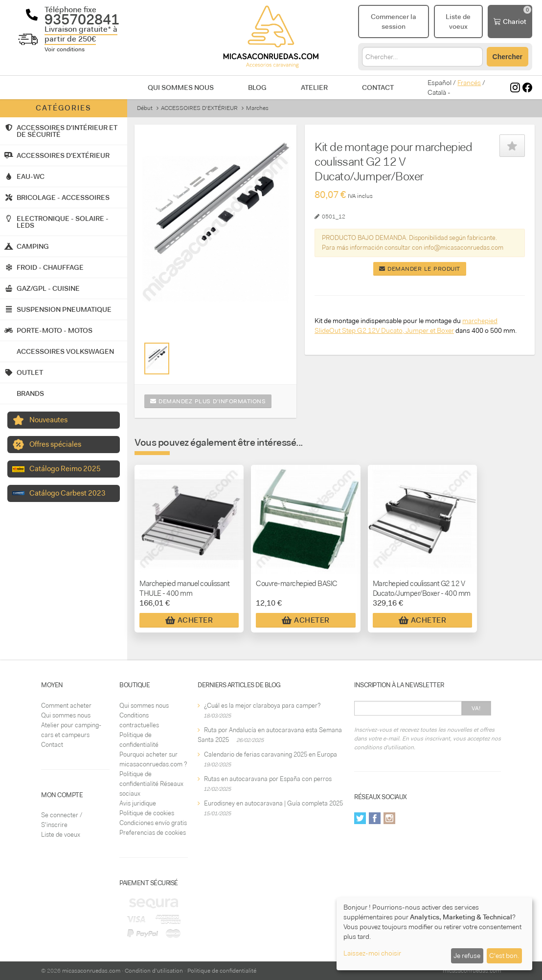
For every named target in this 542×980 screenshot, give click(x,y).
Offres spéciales (55, 444)
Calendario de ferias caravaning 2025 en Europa (271, 754)
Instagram (389, 818)
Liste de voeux (61, 835)
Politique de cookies (147, 813)
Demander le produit (420, 269)
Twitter (360, 818)
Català (437, 92)
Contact (378, 87)
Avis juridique (138, 803)
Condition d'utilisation (154, 971)
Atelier (314, 87)
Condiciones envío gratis (153, 823)
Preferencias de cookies (153, 833)
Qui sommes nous (181, 87)
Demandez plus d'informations (208, 401)
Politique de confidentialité (222, 971)
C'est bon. (504, 956)
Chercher (508, 57)
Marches (257, 108)
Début (145, 108)
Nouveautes (48, 420)
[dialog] (434, 934)
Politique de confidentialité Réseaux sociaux (151, 784)
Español (440, 83)
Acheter (189, 620)
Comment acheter (66, 706)
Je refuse (467, 956)
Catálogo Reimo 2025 (65, 469)
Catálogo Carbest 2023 (68, 493)
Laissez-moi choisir (372, 953)
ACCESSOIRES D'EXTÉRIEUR (199, 108)
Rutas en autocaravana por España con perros (268, 779)
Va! (476, 708)
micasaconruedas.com (91, 971)
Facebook (375, 818)
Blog (257, 87)
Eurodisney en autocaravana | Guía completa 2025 (273, 803)
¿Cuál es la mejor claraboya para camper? (262, 706)
